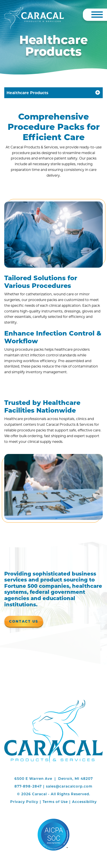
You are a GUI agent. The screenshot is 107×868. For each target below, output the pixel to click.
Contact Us (24, 621)
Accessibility (84, 802)
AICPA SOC (53, 835)
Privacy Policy (24, 802)
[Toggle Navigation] (97, 15)
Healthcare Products (27, 93)
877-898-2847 (28, 786)
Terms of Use (55, 802)
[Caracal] (34, 18)
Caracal (53, 731)
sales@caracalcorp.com (69, 786)
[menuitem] (24, 802)
